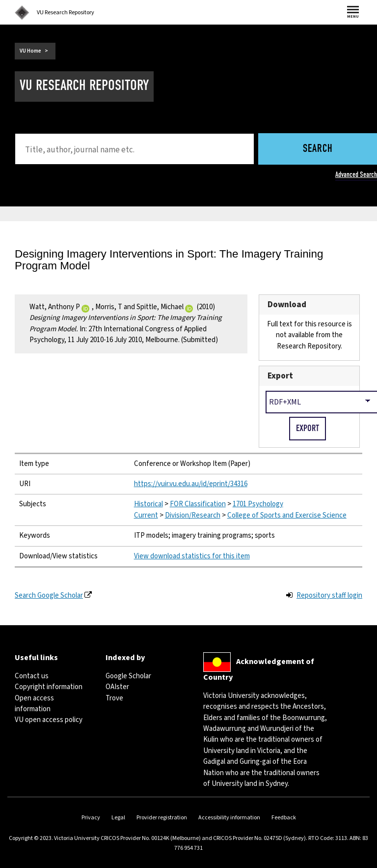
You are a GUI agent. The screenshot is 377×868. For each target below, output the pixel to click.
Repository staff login (329, 595)
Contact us (32, 676)
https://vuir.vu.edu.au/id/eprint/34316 (191, 484)
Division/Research (193, 515)
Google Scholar (128, 676)
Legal (118, 818)
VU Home (30, 51)
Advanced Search (356, 174)
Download (287, 304)
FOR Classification (198, 504)
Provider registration (162, 818)
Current (146, 515)
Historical (148, 504)
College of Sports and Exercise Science (287, 515)
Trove (114, 698)
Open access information (34, 704)
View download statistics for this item (192, 556)
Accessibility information (229, 818)
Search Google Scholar (49, 595)
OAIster (117, 687)
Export (280, 376)
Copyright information (49, 687)
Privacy (91, 818)
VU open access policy (49, 720)
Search (318, 149)
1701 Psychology (258, 504)
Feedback (284, 818)
